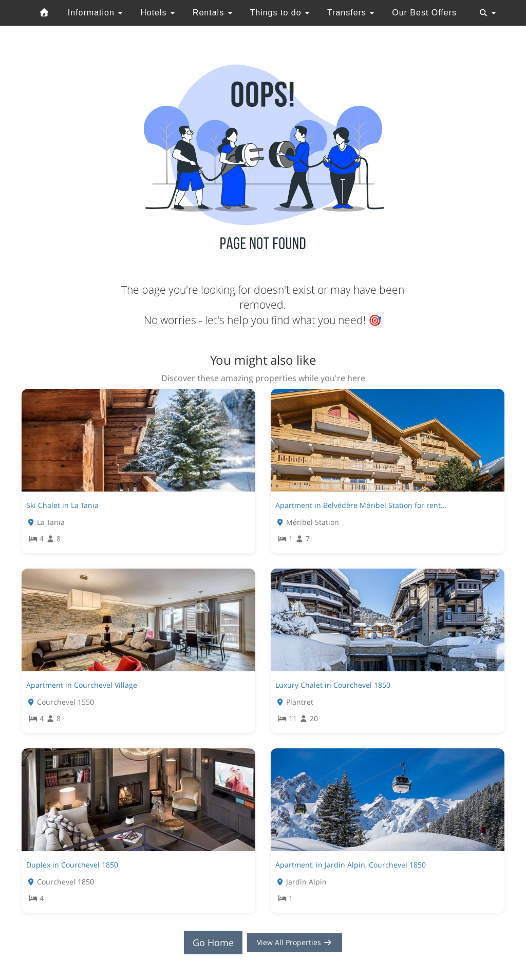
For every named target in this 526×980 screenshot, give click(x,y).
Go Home (204, 943)
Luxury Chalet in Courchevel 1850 (333, 685)
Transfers (351, 13)
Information (95, 13)
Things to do (279, 13)
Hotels (157, 13)
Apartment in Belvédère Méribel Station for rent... (361, 505)
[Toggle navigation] (487, 13)
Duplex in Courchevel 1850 (72, 865)
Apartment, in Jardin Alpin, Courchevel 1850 (351, 865)
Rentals (212, 13)
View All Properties (295, 943)
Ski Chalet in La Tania (62, 505)
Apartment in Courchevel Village (82, 685)
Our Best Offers (424, 13)
